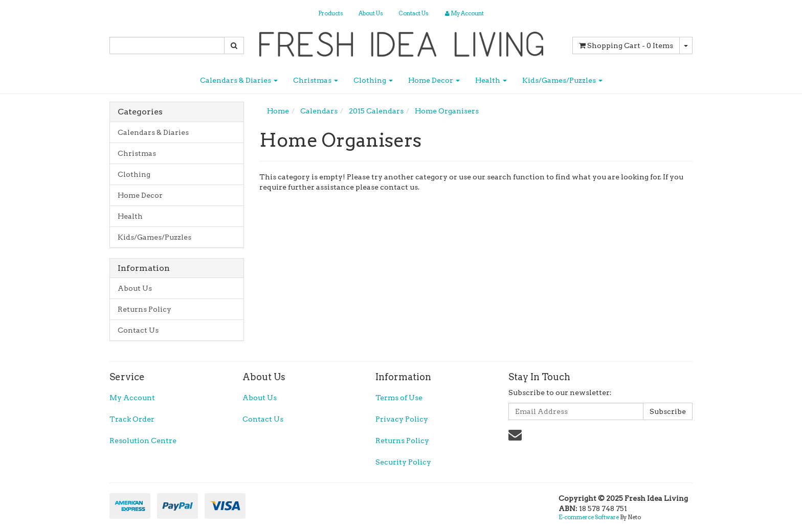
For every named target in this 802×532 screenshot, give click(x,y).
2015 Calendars (376, 111)
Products (331, 13)
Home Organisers (447, 111)
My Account (132, 398)
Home (278, 111)
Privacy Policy (402, 419)
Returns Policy (144, 309)
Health (491, 80)
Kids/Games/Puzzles (562, 80)
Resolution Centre (143, 441)
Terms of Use (399, 398)
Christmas (316, 80)
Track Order (132, 419)
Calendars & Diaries (239, 80)
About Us (371, 13)
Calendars (319, 111)
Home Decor (434, 80)
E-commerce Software (589, 517)
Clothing (373, 80)
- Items (626, 45)
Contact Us (414, 13)
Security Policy (403, 462)
